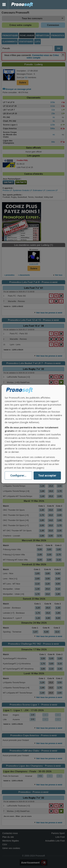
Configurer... (18, 475)
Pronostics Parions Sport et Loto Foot (22, 5)
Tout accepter (47, 475)
